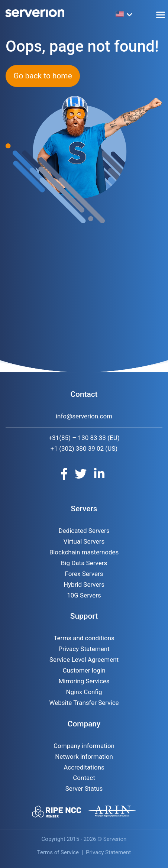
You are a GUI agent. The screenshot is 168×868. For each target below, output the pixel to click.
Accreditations (84, 767)
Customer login (84, 670)
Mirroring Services (84, 681)
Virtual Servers (84, 541)
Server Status (84, 788)
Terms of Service (58, 852)
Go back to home (43, 76)
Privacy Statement (84, 649)
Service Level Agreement (84, 660)
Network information (84, 757)
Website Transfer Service (84, 703)
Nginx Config (84, 692)
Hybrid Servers (84, 584)
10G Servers (84, 595)
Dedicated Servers (84, 531)
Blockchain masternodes (84, 552)
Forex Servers (84, 574)
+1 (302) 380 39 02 (77, 448)
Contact (84, 778)
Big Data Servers (84, 563)
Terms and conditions (84, 638)
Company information (84, 746)
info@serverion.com (84, 416)
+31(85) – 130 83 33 (77, 438)
